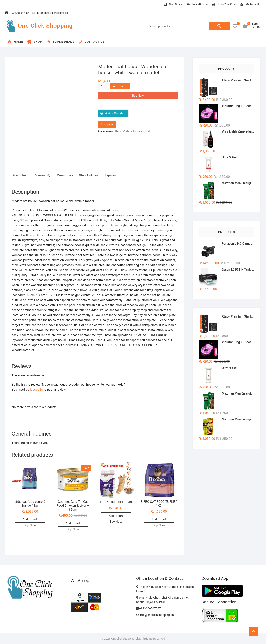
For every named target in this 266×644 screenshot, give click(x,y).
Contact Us (91, 42)
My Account (249, 4)
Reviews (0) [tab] (42, 175)
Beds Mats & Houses (129, 131)
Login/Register (197, 4)
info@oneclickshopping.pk (50, 13)
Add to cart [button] (30, 519)
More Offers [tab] (65, 175)
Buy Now (138, 96)
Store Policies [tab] (89, 175)
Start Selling (173, 4)
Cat (148, 131)
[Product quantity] (104, 86)
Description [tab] (20, 175)
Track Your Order (224, 4)
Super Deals (60, 42)
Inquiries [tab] (111, 175)
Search (219, 26)
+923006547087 (148, 608)
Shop (35, 42)
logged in (36, 390)
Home (15, 42)
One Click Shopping (45, 26)
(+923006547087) (18, 13)
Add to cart (120, 86)
